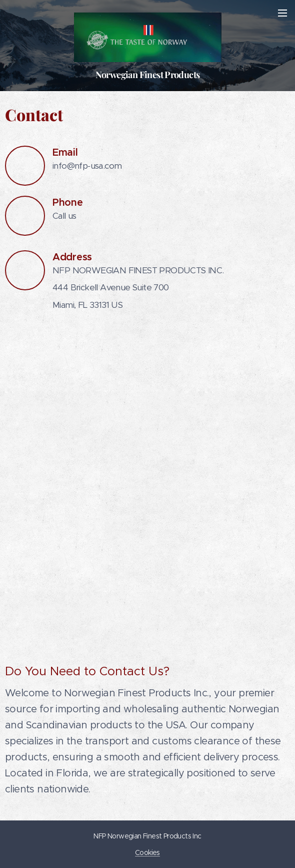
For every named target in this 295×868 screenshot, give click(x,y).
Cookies (147, 852)
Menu (282, 13)
